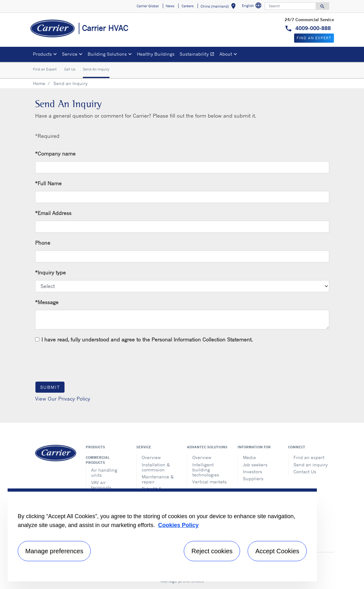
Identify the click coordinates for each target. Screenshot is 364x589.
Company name (55, 154)
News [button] (170, 6)
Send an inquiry (311, 465)
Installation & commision (156, 467)
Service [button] (70, 54)
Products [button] (42, 54)
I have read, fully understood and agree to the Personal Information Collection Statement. (147, 340)
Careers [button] (188, 6)
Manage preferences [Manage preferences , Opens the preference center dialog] (54, 551)
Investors (253, 472)
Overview (151, 457)
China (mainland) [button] (219, 7)
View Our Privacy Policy (63, 399)
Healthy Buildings (156, 54)
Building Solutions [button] (107, 54)
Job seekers (255, 465)
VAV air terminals (101, 485)
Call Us (70, 69)
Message (47, 302)
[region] (162, 535)
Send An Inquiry (96, 69)
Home (39, 83)
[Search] (290, 6)
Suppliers (253, 479)
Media (249, 457)
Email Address (53, 213)
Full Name (48, 183)
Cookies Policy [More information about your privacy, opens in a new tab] (178, 525)
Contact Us (305, 472)
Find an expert (309, 457)
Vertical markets (210, 482)
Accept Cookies (277, 551)
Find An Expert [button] (314, 38)
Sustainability (198, 55)
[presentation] (83, 362)
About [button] (226, 54)
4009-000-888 (312, 28)
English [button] (253, 6)
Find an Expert (45, 69)
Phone (43, 243)
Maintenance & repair (158, 479)
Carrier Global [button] (148, 6)
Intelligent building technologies (206, 470)
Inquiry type (50, 273)
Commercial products (98, 460)
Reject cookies (212, 551)
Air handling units (104, 472)
